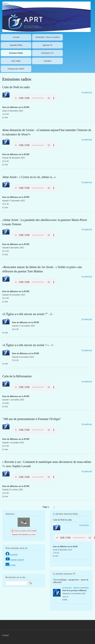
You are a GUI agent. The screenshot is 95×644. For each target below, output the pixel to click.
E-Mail (13, 565)
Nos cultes (16, 61)
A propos (47, 61)
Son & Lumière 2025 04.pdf (25, 531)
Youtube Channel (17, 560)
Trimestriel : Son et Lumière (47, 37)
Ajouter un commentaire (81, 588)
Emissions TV (47, 53)
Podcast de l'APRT (16, 69)
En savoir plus (87, 92)
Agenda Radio (16, 45)
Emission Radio (16, 53)
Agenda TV (47, 45)
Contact (6, 635)
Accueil (16, 37)
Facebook (14, 555)
